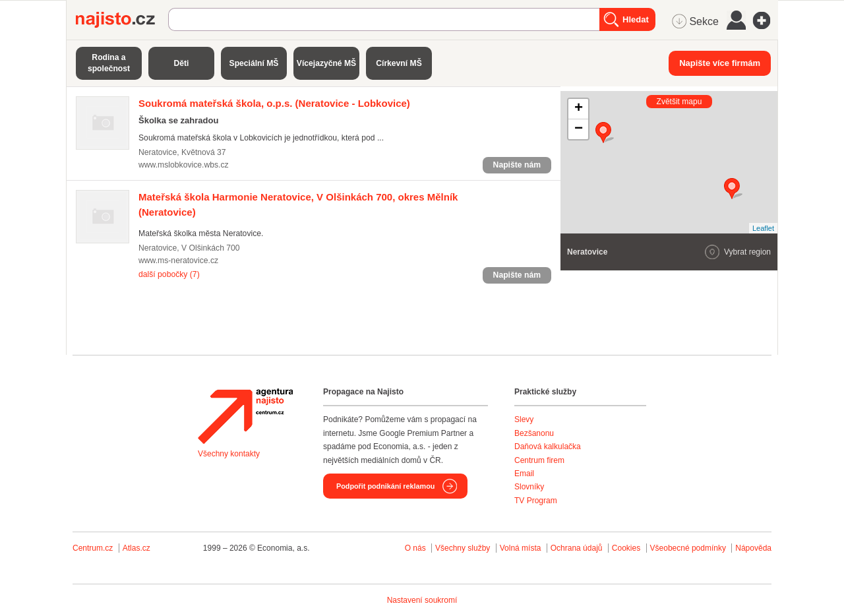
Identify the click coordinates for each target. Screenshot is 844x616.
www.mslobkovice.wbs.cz (184, 165)
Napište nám (517, 165)
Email (524, 474)
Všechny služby (464, 548)
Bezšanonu (534, 433)
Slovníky (529, 487)
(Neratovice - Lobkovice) (274, 103)
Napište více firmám (720, 63)
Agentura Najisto (245, 416)
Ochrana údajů (577, 548)
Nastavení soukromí (422, 600)
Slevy (524, 419)
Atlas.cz (136, 548)
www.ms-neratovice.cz (178, 261)
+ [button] (579, 109)
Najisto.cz (122, 20)
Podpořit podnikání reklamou (385, 486)
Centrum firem (539, 460)
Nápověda (753, 548)
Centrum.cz (93, 548)
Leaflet (763, 228)
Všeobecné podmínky (688, 548)
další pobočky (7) (169, 274)
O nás (415, 548)
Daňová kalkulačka (548, 447)
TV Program (536, 501)
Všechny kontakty (229, 454)
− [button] (579, 129)
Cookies (626, 548)
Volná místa (521, 548)
